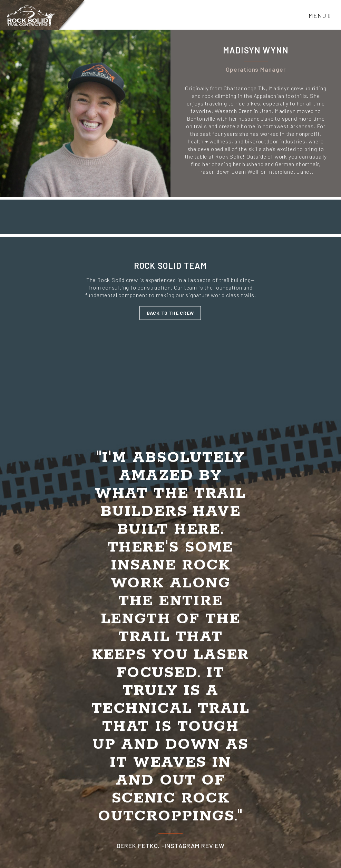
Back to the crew (170, 313)
